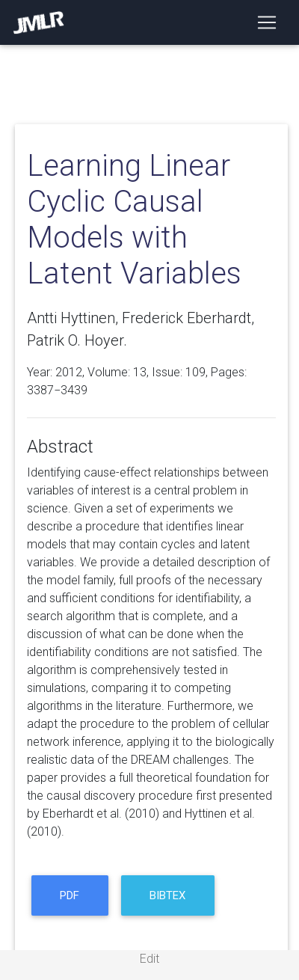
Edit (149, 959)
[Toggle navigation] (267, 22)
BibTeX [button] (167, 895)
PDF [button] (70, 895)
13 (140, 372)
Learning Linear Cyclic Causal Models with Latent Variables (134, 220)
